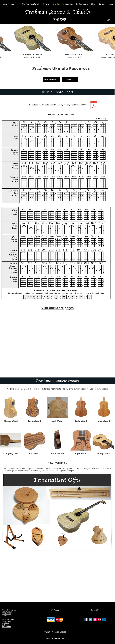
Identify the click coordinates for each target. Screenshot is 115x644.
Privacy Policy (7, 612)
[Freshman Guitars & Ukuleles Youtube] (100, 619)
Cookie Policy (7, 614)
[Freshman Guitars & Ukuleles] (51, 19)
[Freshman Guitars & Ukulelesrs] (58, 19)
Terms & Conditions (9, 610)
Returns (5, 616)
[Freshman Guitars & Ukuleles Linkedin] (104, 619)
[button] (110, 19)
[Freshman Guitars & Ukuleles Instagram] (95, 619)
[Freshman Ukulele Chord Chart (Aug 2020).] (94, 105)
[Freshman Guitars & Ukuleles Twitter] (91, 619)
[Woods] (70, 80)
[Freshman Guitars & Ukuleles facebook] (86, 619)
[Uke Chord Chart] (51, 80)
